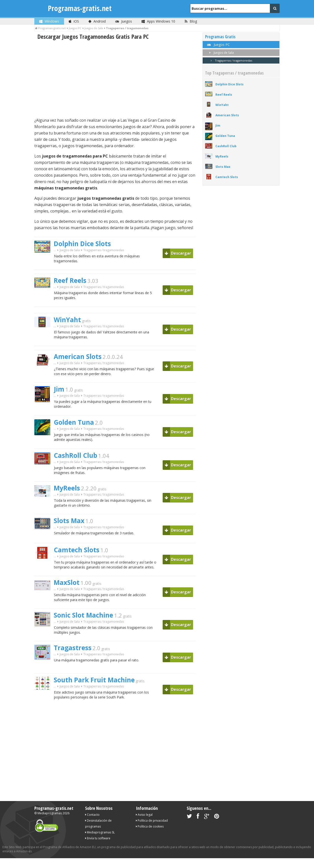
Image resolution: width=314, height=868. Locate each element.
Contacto (92, 815)
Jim (59, 389)
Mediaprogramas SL (100, 832)
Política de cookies (150, 826)
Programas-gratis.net (80, 8)
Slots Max (69, 521)
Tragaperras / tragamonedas (230, 60)
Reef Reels (70, 280)
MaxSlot (67, 582)
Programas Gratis (220, 37)
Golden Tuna (74, 422)
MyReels (67, 488)
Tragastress (73, 648)
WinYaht (67, 320)
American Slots (78, 356)
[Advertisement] (115, 79)
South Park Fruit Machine (94, 680)
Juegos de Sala (70, 250)
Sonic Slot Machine (83, 615)
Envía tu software (98, 838)
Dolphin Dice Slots (82, 244)
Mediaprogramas (50, 813)
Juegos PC (218, 45)
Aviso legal (144, 815)
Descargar (178, 253)
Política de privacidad (152, 821)
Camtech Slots (77, 550)
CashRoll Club (75, 455)
